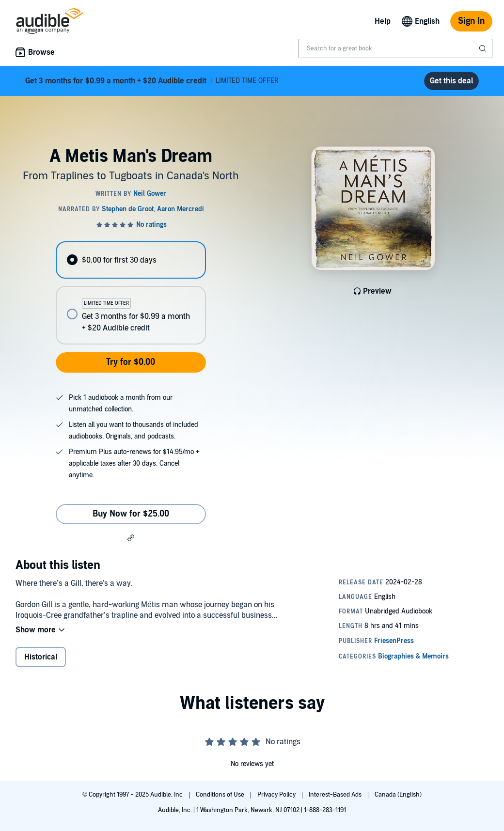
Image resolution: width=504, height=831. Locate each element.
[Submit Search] (484, 48)
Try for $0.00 (131, 362)
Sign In (471, 21)
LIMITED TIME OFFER (152, 81)
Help (383, 21)
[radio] (131, 260)
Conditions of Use (221, 795)
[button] (131, 537)
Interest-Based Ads (336, 795)
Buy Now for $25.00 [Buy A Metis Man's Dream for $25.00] (131, 514)
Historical (41, 657)
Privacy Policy (277, 795)
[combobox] (395, 48)
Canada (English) (398, 795)
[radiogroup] (131, 293)
